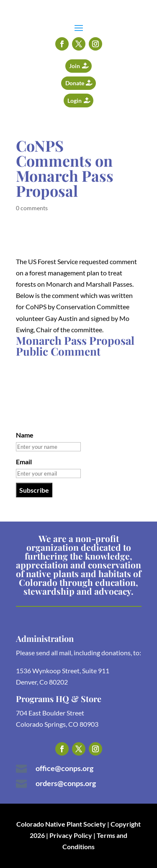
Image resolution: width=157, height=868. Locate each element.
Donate (75, 83)
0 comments (32, 208)
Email (24, 462)
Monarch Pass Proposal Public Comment (75, 346)
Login (75, 101)
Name (25, 435)
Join (75, 66)
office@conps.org (64, 768)
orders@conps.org (66, 783)
